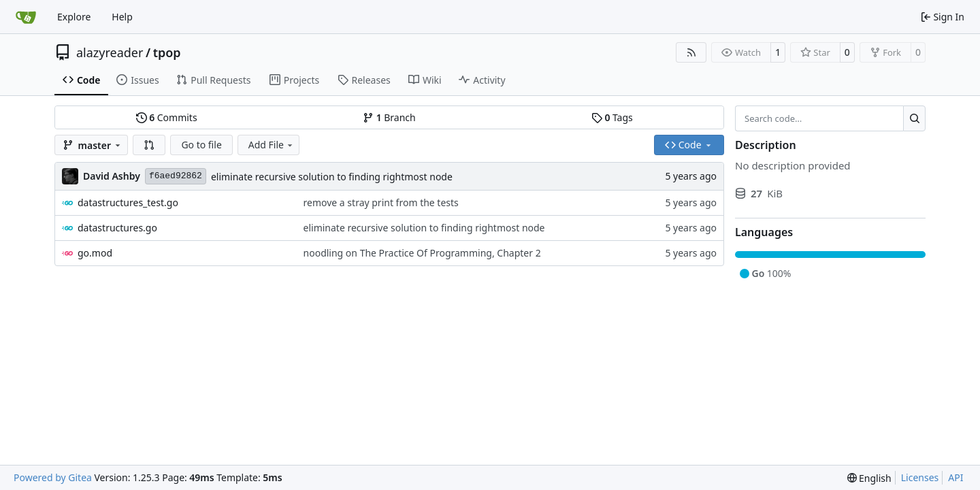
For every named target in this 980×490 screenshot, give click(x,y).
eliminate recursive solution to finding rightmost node (332, 177)
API (955, 477)
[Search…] (914, 118)
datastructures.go (117, 228)
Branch (389, 117)
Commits (167, 117)
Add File (272, 145)
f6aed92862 (176, 176)
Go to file (201, 145)
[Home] (26, 17)
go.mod (95, 253)
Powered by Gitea (53, 477)
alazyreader (110, 52)
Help (122, 17)
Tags (612, 117)
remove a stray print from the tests (381, 202)
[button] (149, 145)
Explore (74, 17)
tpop (167, 52)
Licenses (920, 477)
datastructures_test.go (128, 202)
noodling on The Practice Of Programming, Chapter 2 (422, 253)
